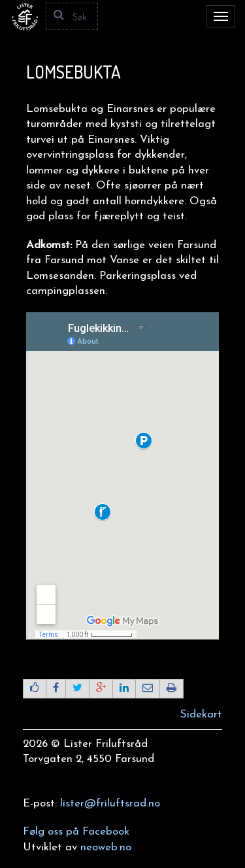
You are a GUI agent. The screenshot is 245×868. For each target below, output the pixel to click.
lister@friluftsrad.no (110, 804)
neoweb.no (106, 847)
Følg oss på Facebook (76, 832)
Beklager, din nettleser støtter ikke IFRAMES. (122, 476)
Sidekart (201, 714)
